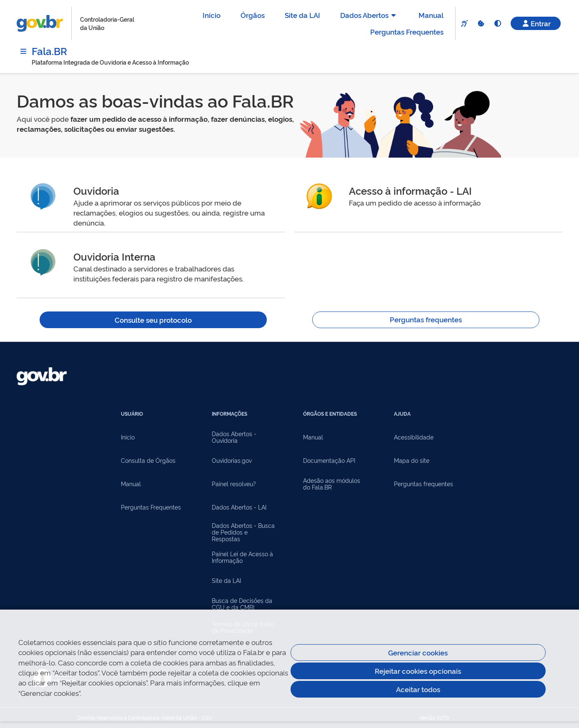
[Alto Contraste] (497, 23)
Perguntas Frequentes (407, 31)
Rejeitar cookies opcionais (418, 671)
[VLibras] (464, 23)
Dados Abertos (369, 15)
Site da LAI (302, 15)
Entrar (536, 23)
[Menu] (23, 51)
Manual (431, 15)
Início (212, 15)
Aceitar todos (418, 689)
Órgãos (253, 15)
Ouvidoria (96, 190)
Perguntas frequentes (426, 319)
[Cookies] (481, 23)
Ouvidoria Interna (114, 256)
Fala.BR (49, 51)
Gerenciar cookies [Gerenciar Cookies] (418, 652)
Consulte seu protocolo (153, 320)
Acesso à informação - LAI (410, 190)
